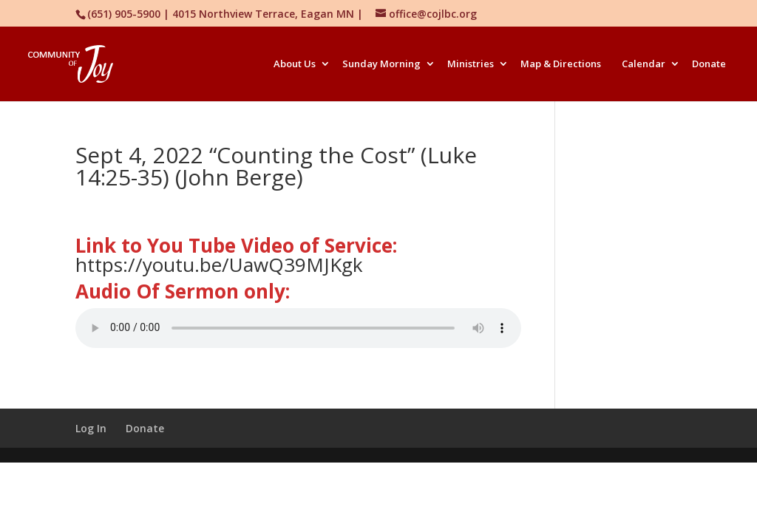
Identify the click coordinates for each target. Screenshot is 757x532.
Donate (709, 65)
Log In (91, 428)
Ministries (471, 65)
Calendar (644, 65)
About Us (295, 65)
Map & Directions (561, 65)
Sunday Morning (381, 65)
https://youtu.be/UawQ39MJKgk (219, 265)
